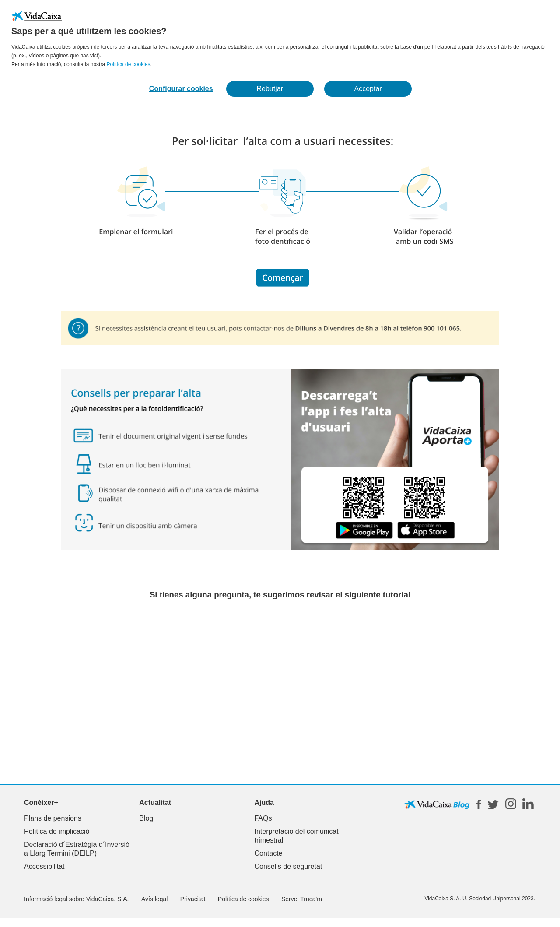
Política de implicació (57, 831)
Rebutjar (269, 89)
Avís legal (154, 899)
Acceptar (368, 89)
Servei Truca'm (302, 899)
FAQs (263, 818)
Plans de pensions (53, 818)
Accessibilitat (44, 866)
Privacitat (193, 899)
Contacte (268, 853)
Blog (146, 818)
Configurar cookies (181, 89)
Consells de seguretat (288, 866)
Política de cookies (128, 64)
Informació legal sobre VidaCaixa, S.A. (76, 899)
